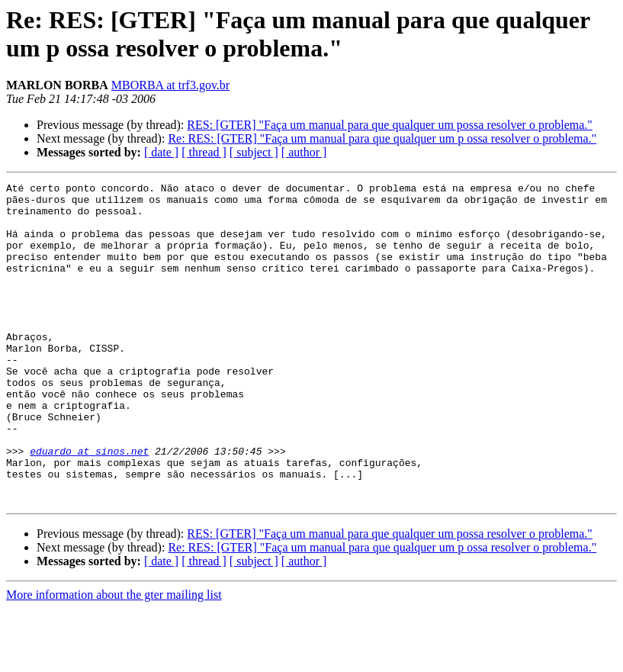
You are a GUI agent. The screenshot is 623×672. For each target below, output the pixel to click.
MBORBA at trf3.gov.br (170, 85)
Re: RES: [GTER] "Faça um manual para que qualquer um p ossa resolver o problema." (382, 138)
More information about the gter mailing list (114, 659)
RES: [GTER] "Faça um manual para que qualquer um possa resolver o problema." (390, 125)
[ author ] (304, 152)
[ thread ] (204, 152)
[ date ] (161, 152)
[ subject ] (254, 152)
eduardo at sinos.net (89, 506)
